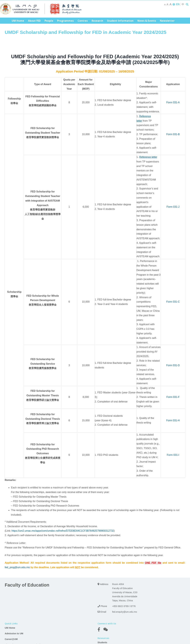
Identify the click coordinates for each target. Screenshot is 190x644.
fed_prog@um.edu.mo (17, 567)
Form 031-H (173, 420)
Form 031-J (173, 207)
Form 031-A (173, 102)
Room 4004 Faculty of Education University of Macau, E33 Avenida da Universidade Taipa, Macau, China (125, 592)
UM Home (10, 628)
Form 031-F (173, 397)
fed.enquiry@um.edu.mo (125, 612)
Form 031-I (173, 455)
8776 (133, 606)
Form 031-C (173, 302)
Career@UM (11, 639)
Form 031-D (173, 365)
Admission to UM (14, 633)
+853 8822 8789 (120, 606)
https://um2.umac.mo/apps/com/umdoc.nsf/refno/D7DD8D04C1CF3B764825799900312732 (63, 531)
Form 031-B (173, 134)
